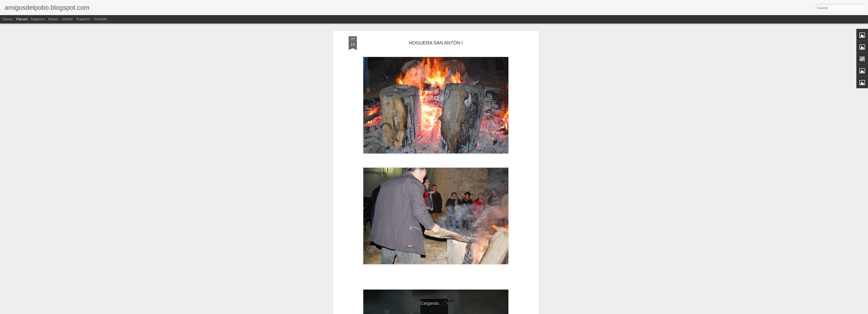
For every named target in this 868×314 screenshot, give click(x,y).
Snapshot (83, 19)
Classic (8, 19)
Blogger (452, 311)
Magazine (38, 19)
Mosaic (53, 19)
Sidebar (67, 19)
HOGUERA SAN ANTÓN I (436, 31)
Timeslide (100, 19)
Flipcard (22, 19)
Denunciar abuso (468, 311)
